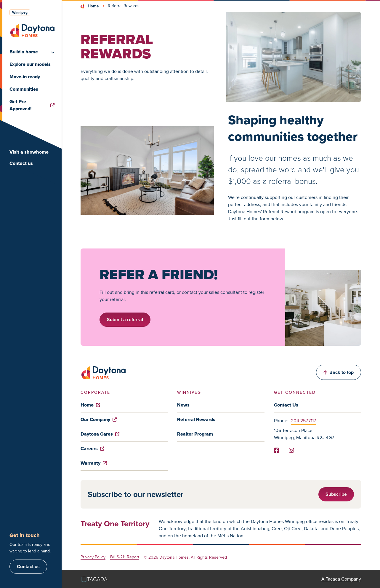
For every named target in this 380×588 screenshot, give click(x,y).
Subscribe (336, 494)
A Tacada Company (341, 579)
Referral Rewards (196, 419)
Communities (24, 89)
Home (93, 6)
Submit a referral (125, 320)
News (183, 405)
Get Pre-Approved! (32, 105)
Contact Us (286, 405)
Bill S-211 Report (125, 557)
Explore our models (30, 64)
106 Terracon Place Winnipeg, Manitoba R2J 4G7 (304, 434)
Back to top (339, 372)
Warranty (94, 463)
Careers (92, 448)
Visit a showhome (29, 152)
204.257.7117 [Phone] (303, 421)
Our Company (99, 419)
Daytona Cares (100, 434)
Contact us (21, 163)
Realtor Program (195, 434)
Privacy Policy (93, 557)
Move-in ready (25, 77)
